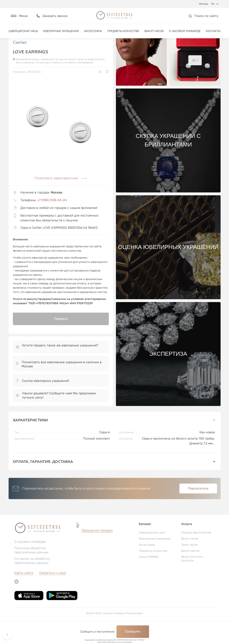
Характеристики (115, 438)
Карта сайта (24, 591)
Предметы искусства (123, 34)
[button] (19, 17)
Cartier (20, 61)
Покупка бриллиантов (196, 551)
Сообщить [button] (133, 631)
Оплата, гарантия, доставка (115, 480)
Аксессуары (93, 34)
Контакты (213, 34)
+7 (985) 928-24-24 (52, 219)
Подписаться (198, 507)
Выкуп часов (154, 34)
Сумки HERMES (149, 575)
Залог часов (189, 563)
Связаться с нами (53, 591)
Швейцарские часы (23, 34)
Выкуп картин (191, 569)
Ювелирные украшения (61, 34)
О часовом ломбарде (185, 34)
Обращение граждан (97, 549)
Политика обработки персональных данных (31, 569)
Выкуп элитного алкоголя (192, 577)
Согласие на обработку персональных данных (32, 579)
